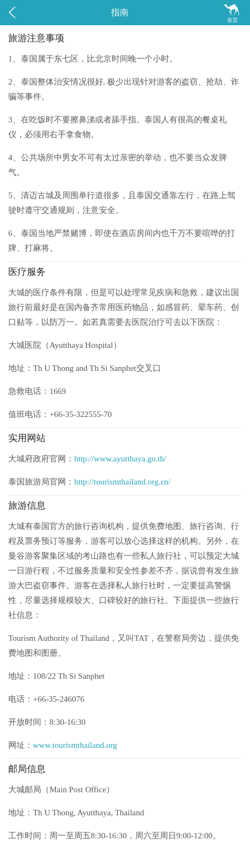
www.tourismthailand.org (75, 745)
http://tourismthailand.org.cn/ (123, 482)
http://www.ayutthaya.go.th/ (120, 459)
